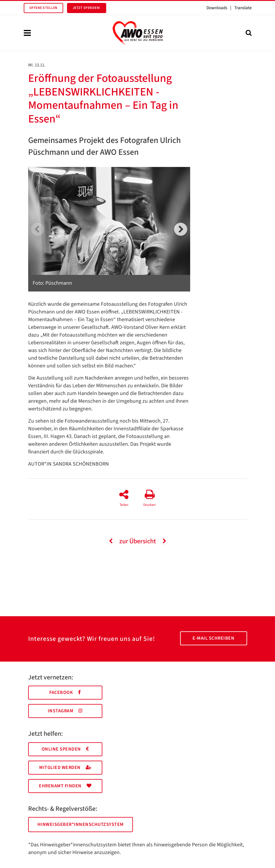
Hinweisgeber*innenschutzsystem (81, 824)
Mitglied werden (65, 767)
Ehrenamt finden (65, 786)
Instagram (65, 711)
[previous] (38, 229)
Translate (243, 8)
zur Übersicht (138, 541)
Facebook (65, 692)
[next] (181, 229)
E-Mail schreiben (213, 638)
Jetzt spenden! (87, 8)
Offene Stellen (43, 8)
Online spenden (65, 749)
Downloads (217, 8)
